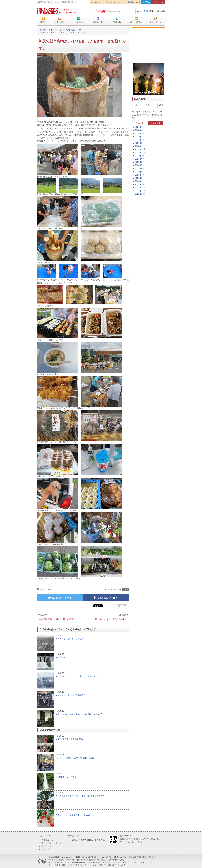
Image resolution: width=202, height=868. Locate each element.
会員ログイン (158, 2)
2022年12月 (140, 187)
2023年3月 (140, 178)
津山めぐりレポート (117, 2)
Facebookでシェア (106, 598)
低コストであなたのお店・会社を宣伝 (88, 840)
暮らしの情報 (136, 20)
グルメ (81, 30)
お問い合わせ (48, 849)
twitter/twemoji (80, 862)
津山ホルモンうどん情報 (100, 2)
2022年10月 (140, 194)
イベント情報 (79, 20)
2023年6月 (140, 168)
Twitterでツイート (60, 598)
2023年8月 (140, 162)
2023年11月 (140, 152)
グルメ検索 (59, 20)
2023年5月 (140, 172)
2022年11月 (140, 191)
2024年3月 (140, 140)
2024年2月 (140, 143)
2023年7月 (140, 165)
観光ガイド (98, 20)
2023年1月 (140, 184)
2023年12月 (140, 149)
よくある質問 (48, 846)
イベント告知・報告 (67, 30)
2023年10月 (140, 156)
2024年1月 (140, 146)
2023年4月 (140, 175)
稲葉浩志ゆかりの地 (133, 2)
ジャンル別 (156, 123)
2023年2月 (140, 181)
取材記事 (53, 30)
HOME (43, 20)
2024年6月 (140, 130)
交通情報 (117, 20)
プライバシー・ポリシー (53, 843)
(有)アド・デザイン (87, 865)
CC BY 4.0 (128, 862)
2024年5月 (140, 133)
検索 (139, 11)
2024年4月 (140, 137)
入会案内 (146, 2)
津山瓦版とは (156, 20)
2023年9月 (140, 159)
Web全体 (160, 11)
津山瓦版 (58, 11)
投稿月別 (140, 123)
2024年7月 (140, 127)
